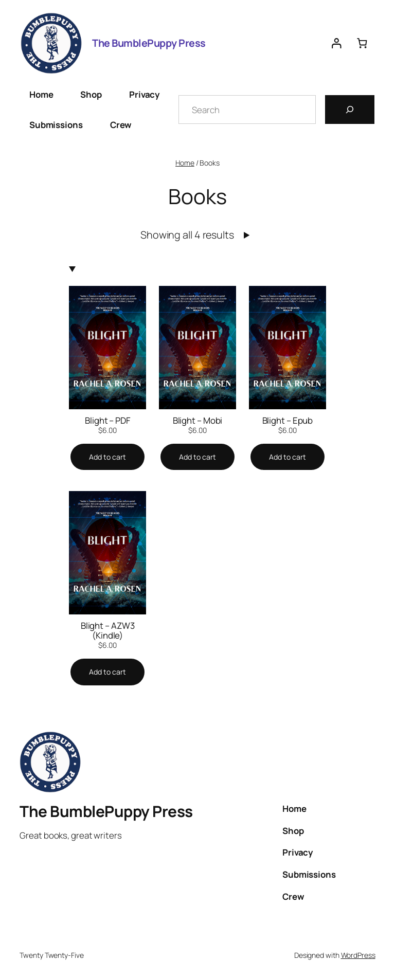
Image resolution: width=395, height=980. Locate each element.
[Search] (350, 110)
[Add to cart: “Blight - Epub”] (288, 457)
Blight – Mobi (198, 420)
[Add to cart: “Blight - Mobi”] (197, 457)
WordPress (358, 955)
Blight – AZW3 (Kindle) (108, 630)
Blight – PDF (107, 420)
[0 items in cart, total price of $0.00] (362, 43)
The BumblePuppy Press (149, 43)
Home (185, 163)
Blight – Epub (288, 420)
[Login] (336, 43)
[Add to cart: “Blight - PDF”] (107, 457)
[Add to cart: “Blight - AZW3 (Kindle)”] (107, 672)
